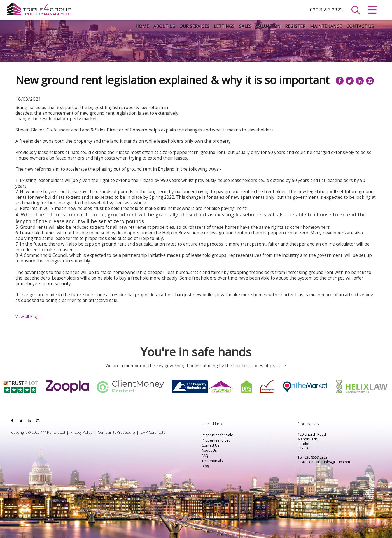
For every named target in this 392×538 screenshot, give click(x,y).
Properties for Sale (217, 435)
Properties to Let (216, 440)
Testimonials (212, 461)
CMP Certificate (153, 432)
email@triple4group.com (330, 462)
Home (142, 26)
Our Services (194, 26)
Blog (205, 466)
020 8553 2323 (326, 10)
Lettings (224, 26)
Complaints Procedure (116, 432)
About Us (164, 26)
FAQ (205, 456)
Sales (245, 26)
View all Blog (27, 316)
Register (295, 26)
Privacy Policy (81, 432)
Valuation (268, 26)
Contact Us (360, 26)
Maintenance (326, 26)
